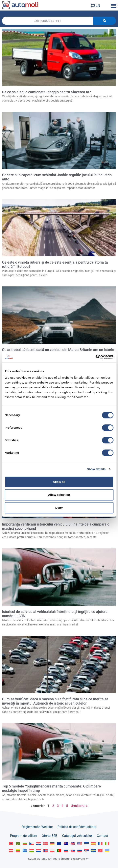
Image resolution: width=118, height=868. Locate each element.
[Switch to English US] (80, 844)
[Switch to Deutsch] (52, 844)
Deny (59, 508)
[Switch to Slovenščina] (80, 851)
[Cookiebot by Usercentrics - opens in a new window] (96, 357)
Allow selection (59, 495)
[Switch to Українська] (107, 851)
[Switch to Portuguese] (59, 851)
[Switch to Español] (93, 844)
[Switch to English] (59, 844)
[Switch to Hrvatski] (39, 844)
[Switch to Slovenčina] (73, 851)
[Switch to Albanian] (11, 844)
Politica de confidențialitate (77, 827)
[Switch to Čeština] (32, 844)
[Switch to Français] (100, 844)
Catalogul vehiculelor (77, 836)
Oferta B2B (50, 836)
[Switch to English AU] (66, 844)
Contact (102, 836)
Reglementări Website (37, 827)
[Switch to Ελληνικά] (25, 851)
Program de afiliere (23, 836)
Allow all (59, 482)
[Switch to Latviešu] (11, 851)
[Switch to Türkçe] (100, 851)
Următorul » (79, 806)
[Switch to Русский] (66, 851)
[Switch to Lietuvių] (18, 851)
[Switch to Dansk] (45, 844)
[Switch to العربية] (18, 844)
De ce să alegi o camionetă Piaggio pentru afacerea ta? (46, 92)
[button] (113, 6)
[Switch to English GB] (73, 844)
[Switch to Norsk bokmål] (45, 851)
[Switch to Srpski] (87, 851)
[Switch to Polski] (52, 851)
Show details (96, 469)
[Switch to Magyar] (32, 851)
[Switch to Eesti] (87, 844)
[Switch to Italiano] (107, 844)
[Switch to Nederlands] (39, 851)
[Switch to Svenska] (93, 851)
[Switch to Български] (25, 844)
